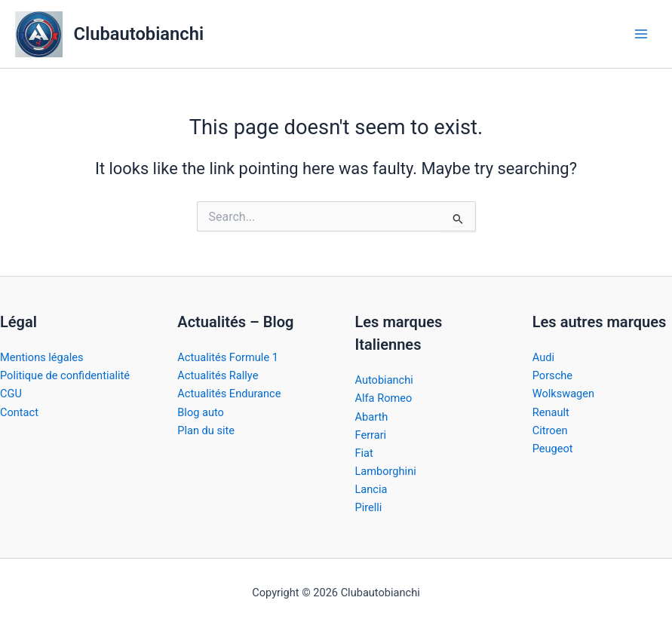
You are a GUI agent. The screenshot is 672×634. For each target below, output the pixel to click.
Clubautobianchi (139, 34)
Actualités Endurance (229, 394)
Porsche (552, 375)
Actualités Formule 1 (228, 357)
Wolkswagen (563, 394)
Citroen (550, 430)
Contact (19, 412)
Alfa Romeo (384, 398)
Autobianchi (384, 380)
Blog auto (201, 412)
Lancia (371, 489)
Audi (543, 357)
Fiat (364, 453)
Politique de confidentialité (65, 375)
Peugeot (553, 449)
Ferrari (371, 435)
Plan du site (206, 430)
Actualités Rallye (218, 375)
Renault (551, 412)
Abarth (372, 417)
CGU (11, 394)
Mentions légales (42, 357)
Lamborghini (386, 471)
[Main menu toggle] (641, 34)
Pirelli (369, 507)
